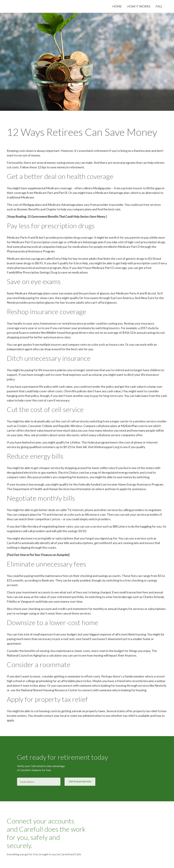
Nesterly (160, 687)
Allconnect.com (95, 516)
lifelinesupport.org (106, 448)
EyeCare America (122, 299)
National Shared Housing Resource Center (49, 692)
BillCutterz (120, 528)
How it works (139, 6)
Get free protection (80, 783)
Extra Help (60, 260)
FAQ (159, 6)
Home (117, 6)
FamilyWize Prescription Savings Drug (32, 274)
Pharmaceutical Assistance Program (31, 253)
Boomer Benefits (28, 211)
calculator (55, 657)
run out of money (29, 157)
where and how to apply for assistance (121, 490)
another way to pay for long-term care (98, 397)
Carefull (12, 544)
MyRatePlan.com (132, 427)
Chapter (51, 211)
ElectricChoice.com (71, 474)
